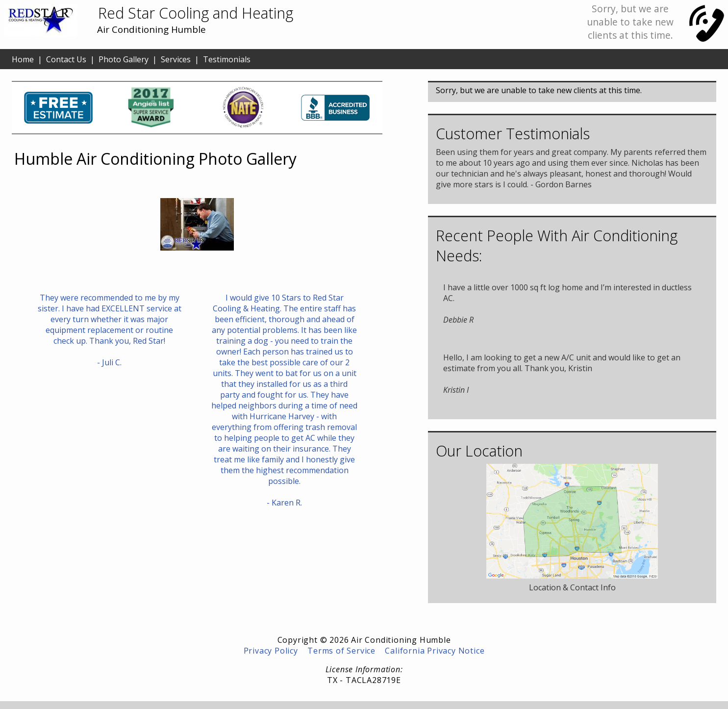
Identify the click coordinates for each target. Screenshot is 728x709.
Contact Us (66, 59)
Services (176, 59)
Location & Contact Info (572, 587)
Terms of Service (341, 651)
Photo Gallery (124, 59)
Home (23, 59)
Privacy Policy (271, 651)
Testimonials (227, 59)
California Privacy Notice (435, 651)
